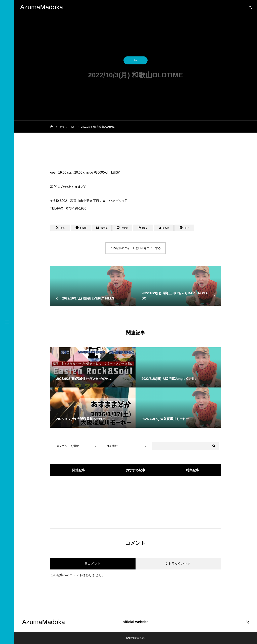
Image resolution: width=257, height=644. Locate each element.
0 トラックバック (178, 564)
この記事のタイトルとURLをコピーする (136, 248)
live (136, 61)
